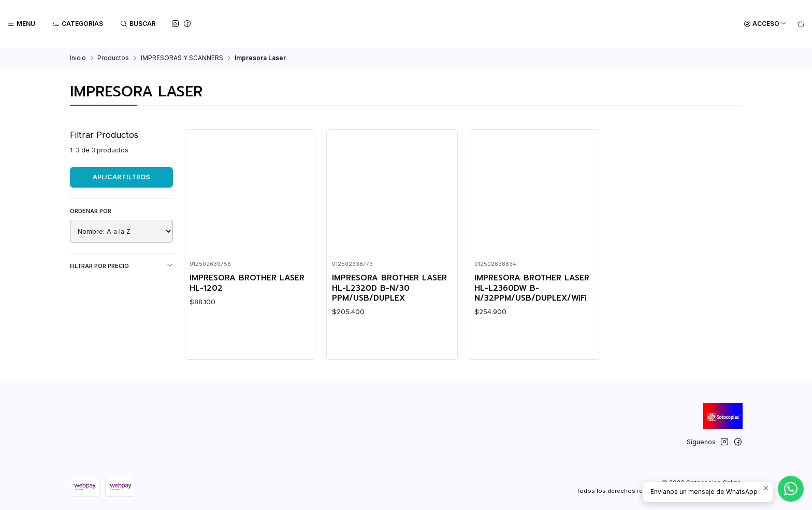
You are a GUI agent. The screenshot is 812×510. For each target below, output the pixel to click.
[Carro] (801, 24)
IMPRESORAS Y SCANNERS (182, 58)
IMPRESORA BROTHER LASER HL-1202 (247, 282)
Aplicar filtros (121, 176)
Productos (113, 58)
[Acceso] (765, 24)
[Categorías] (78, 24)
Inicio (78, 58)
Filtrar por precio (121, 265)
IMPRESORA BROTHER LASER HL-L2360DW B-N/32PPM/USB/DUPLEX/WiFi (532, 287)
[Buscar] (138, 24)
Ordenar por (91, 210)
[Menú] (21, 24)
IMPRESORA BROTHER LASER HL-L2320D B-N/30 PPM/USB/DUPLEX (389, 287)
